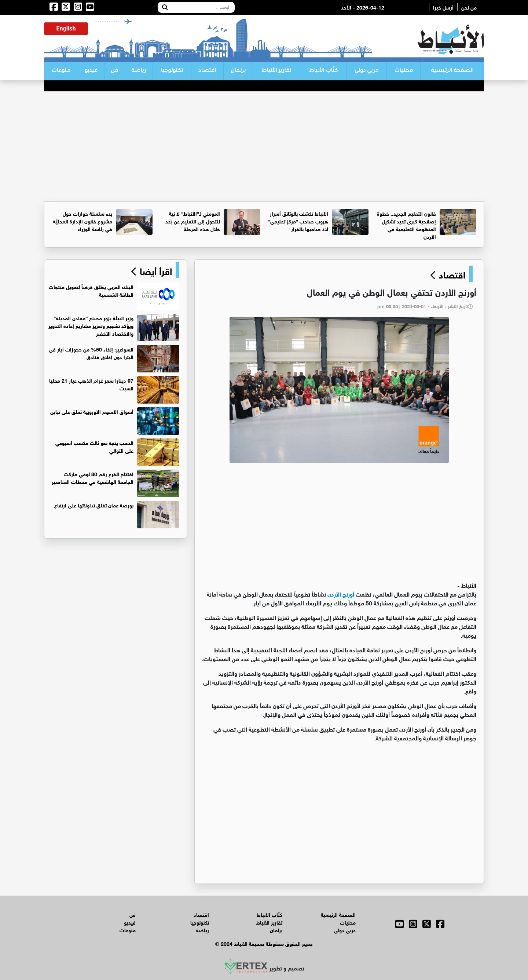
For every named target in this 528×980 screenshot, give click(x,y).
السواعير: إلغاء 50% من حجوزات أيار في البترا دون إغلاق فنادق (91, 353)
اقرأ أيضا (155, 270)
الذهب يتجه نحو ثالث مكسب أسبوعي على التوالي (94, 446)
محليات (404, 71)
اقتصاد (207, 71)
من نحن (469, 7)
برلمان (238, 71)
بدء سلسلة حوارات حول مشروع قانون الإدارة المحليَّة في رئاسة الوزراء (83, 221)
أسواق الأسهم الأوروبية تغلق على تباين (92, 411)
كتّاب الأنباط (323, 71)
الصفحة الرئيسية (452, 71)
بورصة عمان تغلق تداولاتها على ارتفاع (94, 505)
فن (114, 71)
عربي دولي (366, 71)
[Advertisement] (264, 146)
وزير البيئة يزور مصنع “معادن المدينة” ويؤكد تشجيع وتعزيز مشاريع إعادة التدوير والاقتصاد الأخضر (91, 325)
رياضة (139, 71)
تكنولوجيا (172, 71)
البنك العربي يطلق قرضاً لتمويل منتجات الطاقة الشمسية (91, 290)
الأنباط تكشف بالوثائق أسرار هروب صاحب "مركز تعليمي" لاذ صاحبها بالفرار (298, 221)
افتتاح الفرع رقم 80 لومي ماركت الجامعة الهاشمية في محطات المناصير (93, 477)
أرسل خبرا (443, 7)
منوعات (61, 71)
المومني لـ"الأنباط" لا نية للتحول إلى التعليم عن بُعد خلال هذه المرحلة (193, 221)
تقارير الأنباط (276, 71)
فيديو (91, 71)
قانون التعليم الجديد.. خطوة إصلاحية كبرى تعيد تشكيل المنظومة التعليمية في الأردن (406, 225)
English (66, 28)
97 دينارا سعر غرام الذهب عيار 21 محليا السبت (91, 384)
